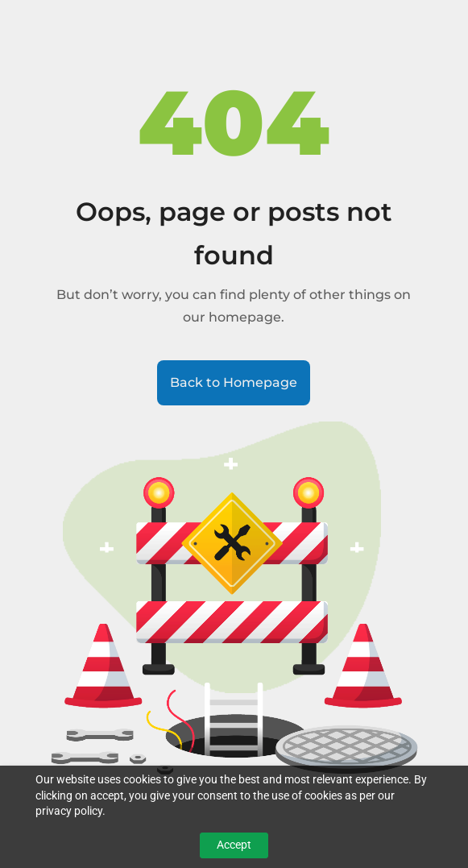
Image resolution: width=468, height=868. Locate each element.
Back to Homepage (234, 382)
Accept (234, 845)
